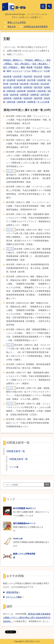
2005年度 (11, 91)
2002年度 (42, 91)
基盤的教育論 (13, 592)
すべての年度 (43, 102)
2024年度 (7, 76)
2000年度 (14, 95)
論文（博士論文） (23, 64)
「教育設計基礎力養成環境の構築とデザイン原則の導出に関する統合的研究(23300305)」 (27, 618)
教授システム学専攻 (17, 22)
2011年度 (45, 84)
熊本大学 (12, 27)
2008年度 (28, 87)
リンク (11, 171)
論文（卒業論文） (11, 67)
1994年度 (28, 98)
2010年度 (7, 87)
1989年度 (31, 102)
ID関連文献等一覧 (16, 451)
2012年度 (34, 84)
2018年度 (21, 80)
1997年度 (45, 95)
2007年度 (38, 87)
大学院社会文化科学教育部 (36, 27)
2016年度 (42, 80)
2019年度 (11, 80)
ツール (27, 71)
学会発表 (38, 67)
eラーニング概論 (15, 597)
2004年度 (21, 91)
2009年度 (17, 87)
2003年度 (31, 91)
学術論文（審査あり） (13, 60)
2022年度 (28, 76)
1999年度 (24, 95)
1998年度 (34, 95)
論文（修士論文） (41, 64)
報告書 (30, 67)
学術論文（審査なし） (35, 60)
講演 (9, 71)
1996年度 (7, 98)
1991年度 (11, 102)
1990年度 (21, 102)
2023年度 (17, 76)
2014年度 (14, 84)
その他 (47, 71)
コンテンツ (17, 71)
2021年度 (38, 76)
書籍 (23, 67)
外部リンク (37, 71)
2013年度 (24, 84)
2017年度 (31, 80)
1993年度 (38, 98)
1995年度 (17, 98)
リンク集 (14, 467)
